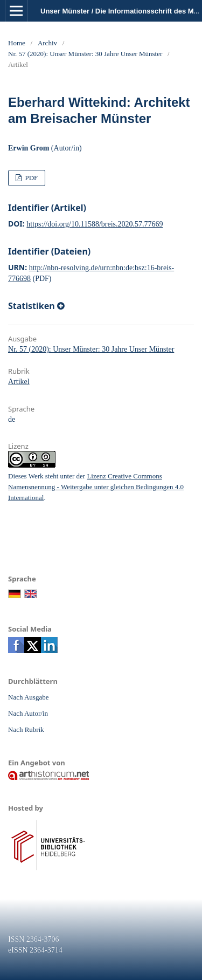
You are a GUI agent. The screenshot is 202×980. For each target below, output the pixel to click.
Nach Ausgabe (28, 697)
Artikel (19, 382)
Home (17, 43)
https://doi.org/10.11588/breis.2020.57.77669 (95, 224)
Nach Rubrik (26, 729)
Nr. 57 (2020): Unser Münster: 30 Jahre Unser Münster (85, 54)
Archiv (47, 43)
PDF (30, 178)
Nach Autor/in (28, 713)
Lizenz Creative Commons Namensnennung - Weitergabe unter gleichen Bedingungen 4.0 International (96, 487)
